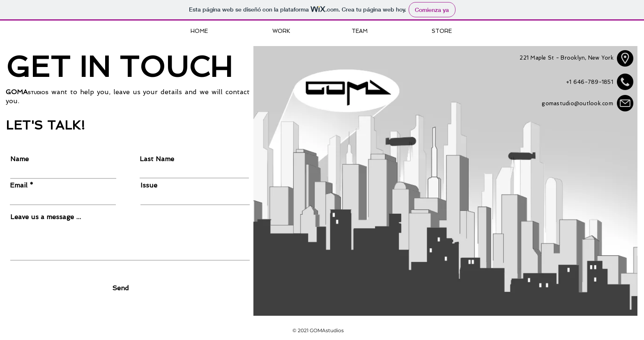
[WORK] (281, 31)
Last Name (157, 159)
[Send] (121, 288)
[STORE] (442, 31)
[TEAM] (359, 31)
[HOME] (199, 31)
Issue (149, 185)
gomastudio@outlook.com (577, 103)
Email (19, 185)
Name (20, 159)
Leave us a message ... (46, 217)
